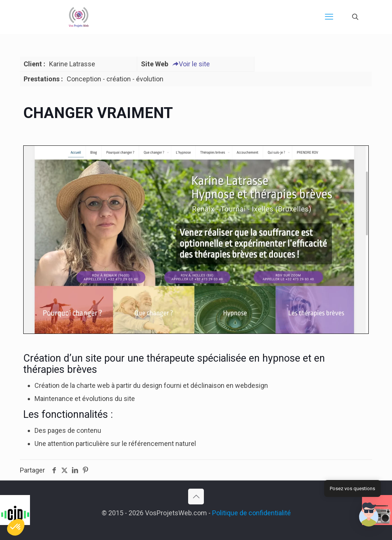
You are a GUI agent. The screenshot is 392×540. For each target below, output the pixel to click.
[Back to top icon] (196, 497)
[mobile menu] (329, 17)
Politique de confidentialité (251, 513)
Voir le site (191, 64)
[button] (369, 516)
